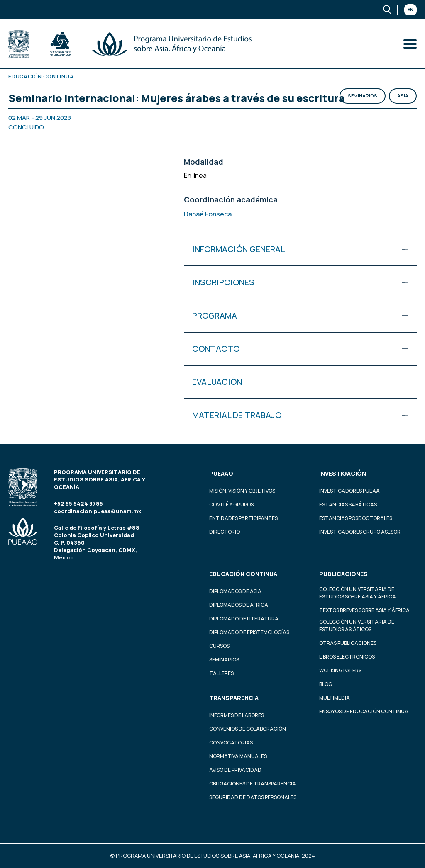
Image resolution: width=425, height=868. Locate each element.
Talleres (221, 673)
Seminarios (363, 96)
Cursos (219, 646)
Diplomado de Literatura (244, 619)
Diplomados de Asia (235, 591)
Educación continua (243, 574)
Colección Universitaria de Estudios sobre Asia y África (358, 593)
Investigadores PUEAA (349, 491)
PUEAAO (221, 473)
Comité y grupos (231, 505)
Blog (326, 684)
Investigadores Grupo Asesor (360, 532)
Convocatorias (231, 743)
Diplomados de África (239, 605)
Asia (403, 96)
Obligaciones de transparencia (253, 784)
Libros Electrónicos (347, 657)
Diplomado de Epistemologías (249, 632)
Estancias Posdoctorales (356, 518)
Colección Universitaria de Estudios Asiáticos (357, 626)
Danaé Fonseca (208, 214)
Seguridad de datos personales (253, 797)
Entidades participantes (243, 518)
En (410, 10)
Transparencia (234, 698)
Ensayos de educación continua (364, 711)
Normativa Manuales (238, 756)
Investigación (343, 473)
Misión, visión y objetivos (242, 491)
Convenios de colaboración (248, 729)
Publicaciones (343, 574)
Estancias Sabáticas (348, 505)
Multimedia (335, 698)
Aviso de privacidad (235, 770)
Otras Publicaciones (348, 643)
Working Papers (340, 670)
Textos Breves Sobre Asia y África (364, 610)
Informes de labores (237, 715)
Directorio (225, 532)
